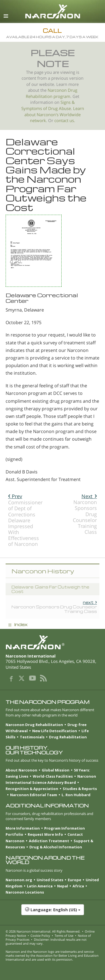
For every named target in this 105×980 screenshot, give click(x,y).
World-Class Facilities (53, 776)
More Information (23, 828)
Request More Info (45, 834)
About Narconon (21, 770)
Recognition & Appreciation (32, 789)
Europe (74, 880)
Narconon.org (19, 880)
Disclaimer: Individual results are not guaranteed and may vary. (46, 941)
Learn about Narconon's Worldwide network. (54, 115)
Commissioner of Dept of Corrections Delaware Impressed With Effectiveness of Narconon (25, 520)
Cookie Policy (40, 936)
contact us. (65, 121)
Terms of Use (64, 936)
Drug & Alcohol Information (56, 847)
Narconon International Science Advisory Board (51, 779)
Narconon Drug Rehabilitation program (52, 93)
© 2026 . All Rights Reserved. (43, 931)
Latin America (40, 886)
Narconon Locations (25, 892)
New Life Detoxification (55, 731)
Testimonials (32, 737)
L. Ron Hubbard (76, 795)
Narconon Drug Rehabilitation (34, 725)
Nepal (63, 886)
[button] (53, 913)
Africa (78, 886)
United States (50, 880)
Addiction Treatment (49, 841)
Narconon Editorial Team (34, 795)
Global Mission (56, 770)
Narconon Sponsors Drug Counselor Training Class (85, 514)
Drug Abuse (60, 108)
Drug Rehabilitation (68, 737)
